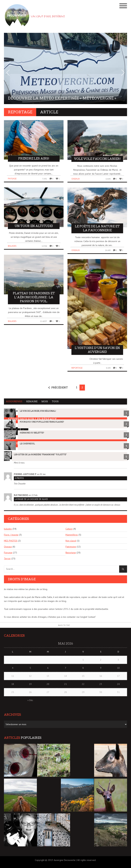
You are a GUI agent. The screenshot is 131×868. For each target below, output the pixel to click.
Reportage (77, 368)
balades (12, 246)
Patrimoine (71, 547)
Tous (55, 401)
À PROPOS (19, 478)
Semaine (32, 401)
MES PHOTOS (11, 541)
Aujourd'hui (14, 401)
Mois (45, 401)
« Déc (30, 700)
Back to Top (64, 625)
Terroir (7, 558)
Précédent (60, 387)
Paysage (12, 179)
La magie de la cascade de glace (31, 499)
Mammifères (72, 535)
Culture (69, 529)
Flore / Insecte (11, 535)
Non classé (71, 541)
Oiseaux (76, 179)
